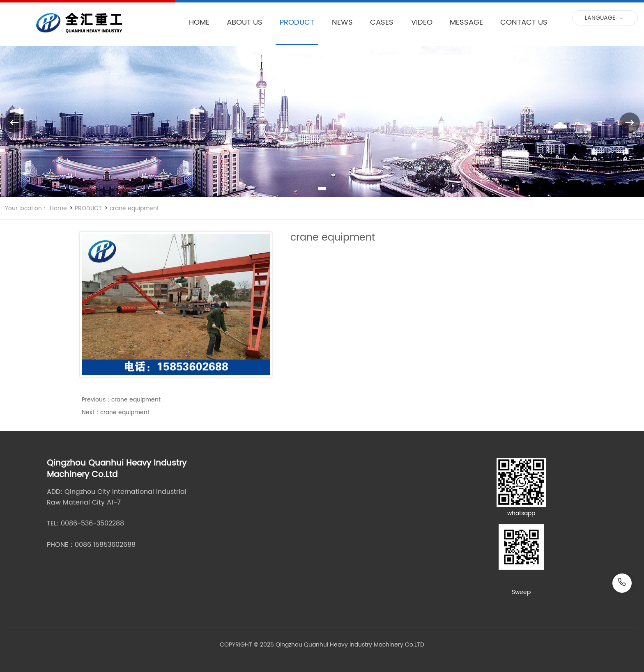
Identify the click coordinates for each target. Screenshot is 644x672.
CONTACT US (524, 22)
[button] (322, 188)
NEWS (342, 22)
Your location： (26, 208)
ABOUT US (245, 22)
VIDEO (422, 22)
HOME (199, 22)
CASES (382, 22)
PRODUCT (297, 22)
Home (58, 208)
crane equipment (133, 208)
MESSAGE (466, 22)
